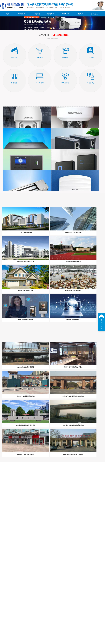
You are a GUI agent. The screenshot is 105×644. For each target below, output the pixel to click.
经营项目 (44, 35)
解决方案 (94, 14)
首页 (7, 14)
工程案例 (80, 14)
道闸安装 (51, 14)
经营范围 (22, 14)
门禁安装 (36, 14)
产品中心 (65, 14)
